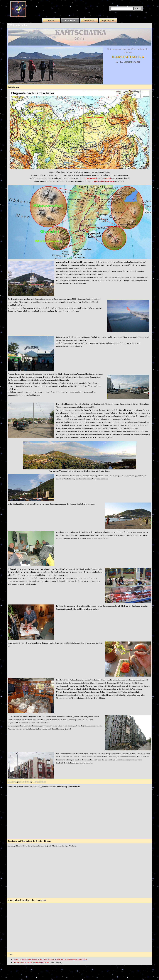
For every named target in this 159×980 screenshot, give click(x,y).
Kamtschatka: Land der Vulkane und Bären (31, 962)
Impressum (108, 21)
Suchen (137, 9)
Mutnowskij (92, 178)
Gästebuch (89, 21)
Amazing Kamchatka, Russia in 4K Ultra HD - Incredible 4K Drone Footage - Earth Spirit (50, 959)
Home (51, 21)
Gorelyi (108, 178)
